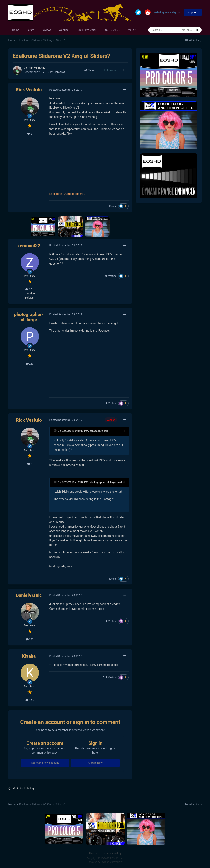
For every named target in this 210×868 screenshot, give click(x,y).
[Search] (163, 30)
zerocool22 (29, 246)
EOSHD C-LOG (112, 30)
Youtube (64, 30)
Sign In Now (95, 763)
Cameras (59, 72)
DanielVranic (29, 595)
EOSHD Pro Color (86, 30)
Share (90, 70)
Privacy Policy (112, 853)
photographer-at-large (29, 317)
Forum (30, 30)
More (132, 30)
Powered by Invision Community (105, 862)
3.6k (30, 700)
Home (16, 30)
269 (30, 364)
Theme (94, 853)
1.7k (30, 289)
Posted (66, 90)
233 (30, 639)
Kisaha (113, 206)
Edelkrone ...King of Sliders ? (67, 194)
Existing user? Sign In (167, 13)
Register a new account (45, 763)
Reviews (47, 30)
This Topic (186, 30)
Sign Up (193, 12)
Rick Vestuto (36, 68)
